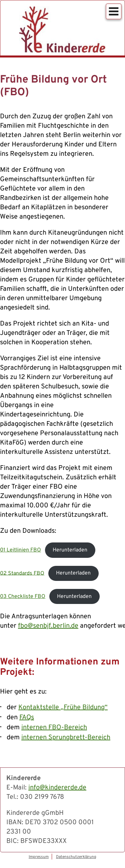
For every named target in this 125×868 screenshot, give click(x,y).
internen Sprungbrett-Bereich (66, 738)
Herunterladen (70, 550)
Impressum (39, 857)
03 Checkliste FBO (23, 597)
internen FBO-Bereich (54, 728)
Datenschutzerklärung (76, 857)
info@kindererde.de (57, 788)
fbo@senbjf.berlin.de (48, 626)
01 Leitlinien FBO (20, 550)
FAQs (27, 718)
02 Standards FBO (22, 573)
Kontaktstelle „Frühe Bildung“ (63, 708)
